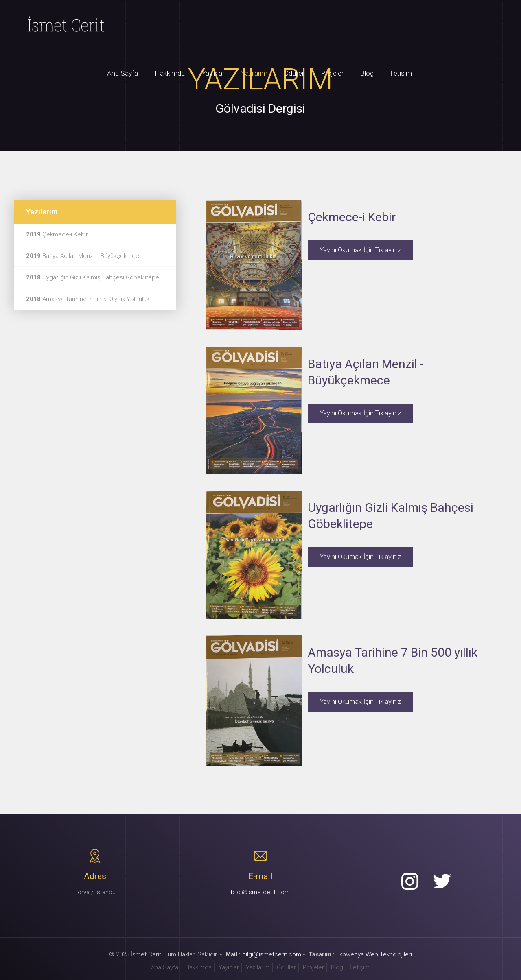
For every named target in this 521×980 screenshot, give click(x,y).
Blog (337, 967)
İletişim (360, 967)
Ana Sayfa (165, 967)
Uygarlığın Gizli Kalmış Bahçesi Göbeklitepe (93, 277)
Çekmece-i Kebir (57, 234)
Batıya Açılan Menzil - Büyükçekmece (84, 256)
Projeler (313, 967)
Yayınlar (229, 967)
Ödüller (286, 967)
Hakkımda (198, 967)
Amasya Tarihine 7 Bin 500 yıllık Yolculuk (88, 299)
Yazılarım (258, 967)
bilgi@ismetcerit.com (260, 892)
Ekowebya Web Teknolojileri (374, 954)
